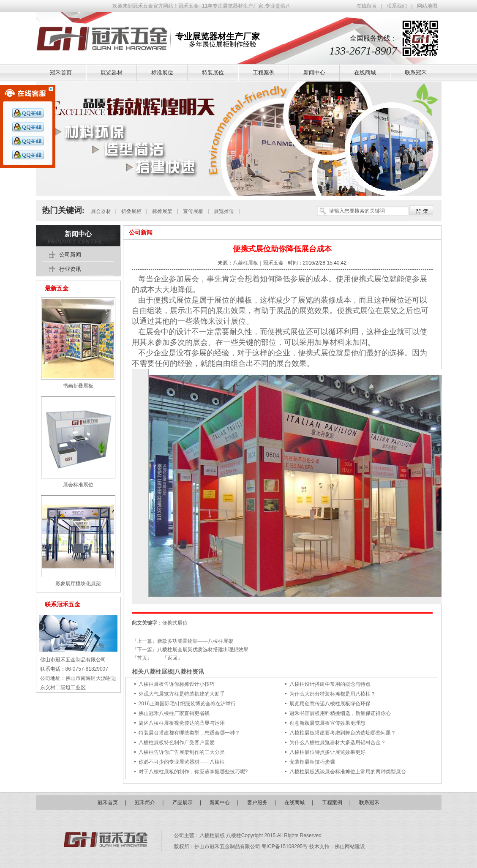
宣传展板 (193, 211)
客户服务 (257, 802)
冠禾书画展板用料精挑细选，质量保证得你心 (340, 713)
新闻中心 (78, 234)
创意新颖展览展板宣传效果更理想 (327, 723)
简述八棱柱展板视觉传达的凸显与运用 (182, 723)
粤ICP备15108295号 (285, 846)
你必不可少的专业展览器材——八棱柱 (182, 762)
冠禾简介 (145, 802)
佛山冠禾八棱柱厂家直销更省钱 (174, 713)
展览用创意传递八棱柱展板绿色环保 (330, 704)
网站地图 (427, 6)
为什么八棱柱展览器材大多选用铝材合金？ (338, 742)
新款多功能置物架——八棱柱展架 (195, 641)
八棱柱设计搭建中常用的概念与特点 (330, 684)
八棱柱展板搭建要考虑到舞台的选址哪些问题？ (343, 733)
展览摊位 (224, 211)
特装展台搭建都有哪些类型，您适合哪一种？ (189, 733)
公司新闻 (141, 232)
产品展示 (183, 802)
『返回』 (172, 658)
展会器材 (101, 211)
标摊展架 (162, 211)
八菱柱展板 (245, 263)
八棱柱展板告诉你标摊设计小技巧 (177, 684)
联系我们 (397, 6)
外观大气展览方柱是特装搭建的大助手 (182, 694)
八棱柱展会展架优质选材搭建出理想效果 (203, 650)
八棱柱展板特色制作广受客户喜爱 (177, 742)
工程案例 (332, 802)
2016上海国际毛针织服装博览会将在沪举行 (187, 704)
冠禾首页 (108, 802)
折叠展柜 (131, 211)
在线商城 (294, 802)
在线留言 (367, 6)
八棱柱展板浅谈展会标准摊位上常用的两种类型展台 (348, 772)
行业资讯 (70, 269)
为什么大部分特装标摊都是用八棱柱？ (333, 694)
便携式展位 (370, 279)
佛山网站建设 (350, 846)
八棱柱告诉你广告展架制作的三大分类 (182, 752)
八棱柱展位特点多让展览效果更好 (327, 752)
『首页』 (142, 658)
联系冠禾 (369, 802)
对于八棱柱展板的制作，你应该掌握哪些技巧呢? (193, 772)
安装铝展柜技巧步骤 (312, 762)
